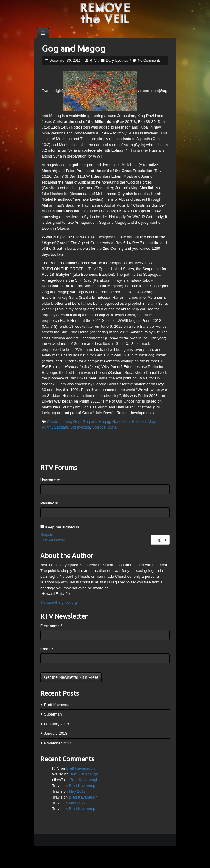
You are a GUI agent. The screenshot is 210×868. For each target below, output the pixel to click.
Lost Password (53, 540)
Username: (50, 480)
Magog (154, 422)
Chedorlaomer (59, 422)
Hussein (139, 422)
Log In (160, 540)
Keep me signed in (62, 527)
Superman (53, 714)
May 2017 (77, 791)
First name (51, 626)
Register (47, 534)
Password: (50, 503)
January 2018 (56, 733)
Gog (77, 422)
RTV (93, 61)
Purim (47, 427)
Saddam (61, 427)
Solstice (99, 427)
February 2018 (57, 724)
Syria (112, 427)
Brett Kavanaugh (58, 705)
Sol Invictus (80, 427)
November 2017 (58, 743)
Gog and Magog (73, 48)
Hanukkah (121, 422)
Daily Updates (117, 61)
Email (47, 649)
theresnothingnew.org (59, 602)
